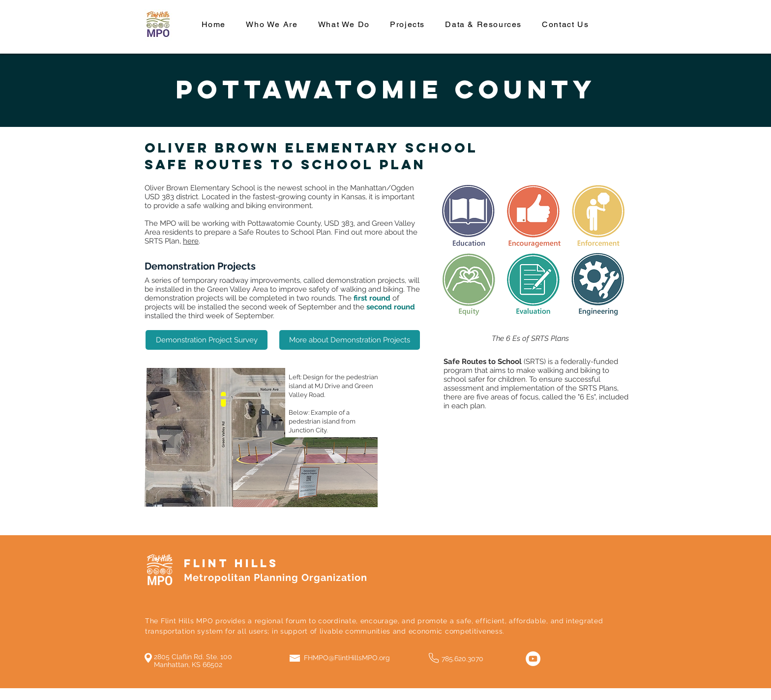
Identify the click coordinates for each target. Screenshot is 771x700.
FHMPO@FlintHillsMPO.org (347, 658)
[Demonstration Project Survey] (207, 340)
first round (372, 298)
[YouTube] (533, 659)
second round (391, 307)
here (191, 241)
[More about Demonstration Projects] (350, 340)
